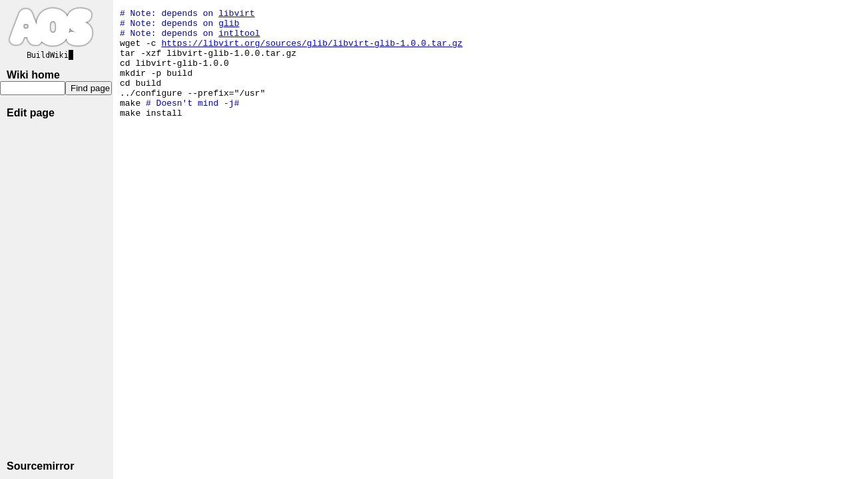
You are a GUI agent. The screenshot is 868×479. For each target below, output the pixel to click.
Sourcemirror (40, 466)
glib (229, 27)
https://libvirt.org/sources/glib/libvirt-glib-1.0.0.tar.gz (312, 51)
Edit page (31, 113)
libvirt (237, 15)
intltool (239, 39)
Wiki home (33, 75)
